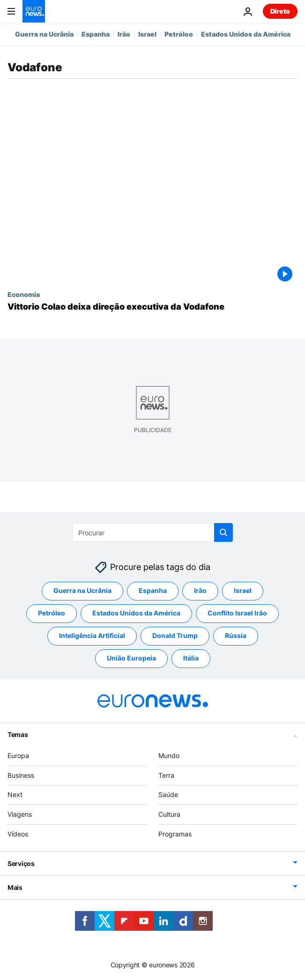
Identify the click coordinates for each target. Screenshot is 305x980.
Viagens (20, 814)
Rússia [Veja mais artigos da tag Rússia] (236, 635)
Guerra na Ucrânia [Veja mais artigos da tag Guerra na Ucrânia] (82, 590)
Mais (15, 887)
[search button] (223, 532)
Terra (166, 775)
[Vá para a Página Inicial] (34, 11)
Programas (175, 834)
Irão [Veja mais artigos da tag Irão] (200, 590)
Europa (18, 755)
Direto (280, 11)
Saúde (168, 794)
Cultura (169, 814)
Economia (24, 294)
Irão (124, 34)
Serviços (21, 863)
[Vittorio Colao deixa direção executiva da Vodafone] (152, 307)
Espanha (96, 34)
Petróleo (179, 34)
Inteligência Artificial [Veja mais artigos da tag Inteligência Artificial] (92, 635)
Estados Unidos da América (246, 34)
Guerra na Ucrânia (44, 34)
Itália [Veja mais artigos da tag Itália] (191, 658)
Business (21, 775)
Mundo (169, 755)
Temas (18, 734)
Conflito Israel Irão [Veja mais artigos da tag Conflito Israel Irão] (237, 613)
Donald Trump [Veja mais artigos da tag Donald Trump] (175, 635)
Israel (147, 34)
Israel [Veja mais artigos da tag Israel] (243, 590)
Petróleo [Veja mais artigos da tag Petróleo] (52, 613)
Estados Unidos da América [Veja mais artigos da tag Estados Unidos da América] (136, 613)
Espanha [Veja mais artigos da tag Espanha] (153, 590)
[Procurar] (152, 532)
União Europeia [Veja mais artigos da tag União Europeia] (131, 658)
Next (15, 794)
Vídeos (18, 834)
